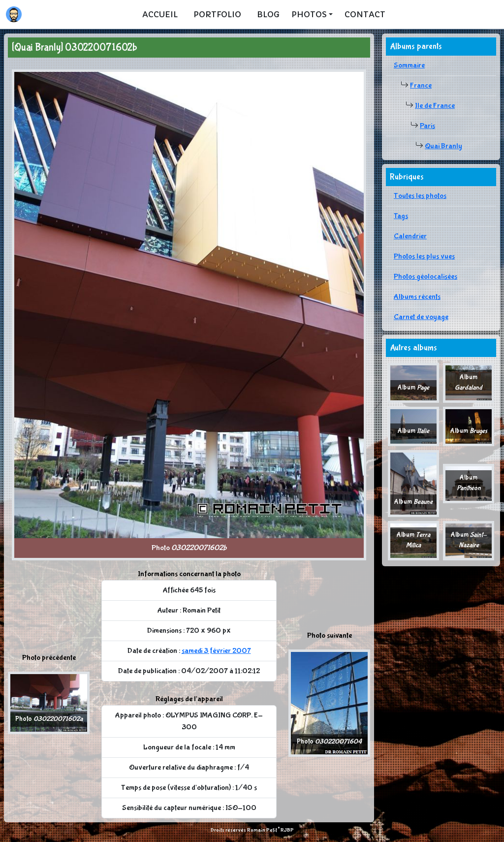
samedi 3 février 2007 (216, 651)
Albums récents (417, 297)
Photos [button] (309, 14)
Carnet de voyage (421, 317)
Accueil (160, 14)
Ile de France (435, 106)
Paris (427, 126)
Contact (365, 14)
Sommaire (409, 65)
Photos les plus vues (424, 256)
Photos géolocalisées (425, 276)
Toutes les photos (420, 196)
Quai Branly (443, 146)
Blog (268, 14)
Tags (401, 216)
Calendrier (410, 236)
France (421, 85)
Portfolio (217, 14)
